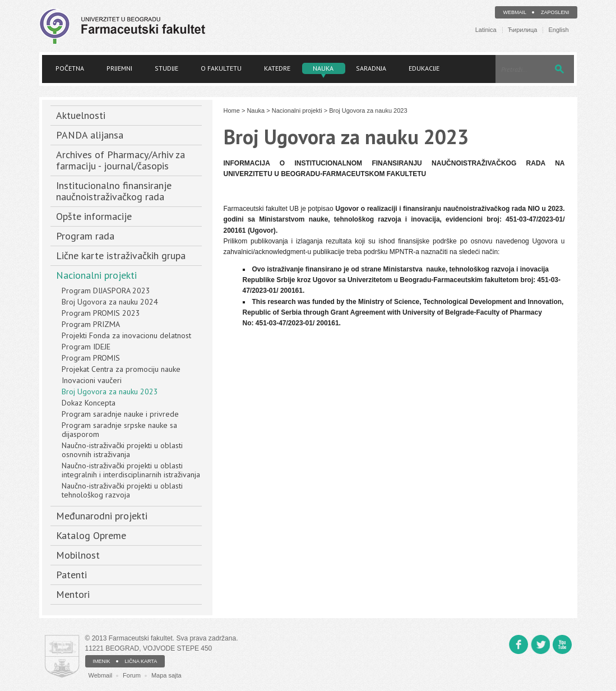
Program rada (85, 236)
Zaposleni (555, 12)
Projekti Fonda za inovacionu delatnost (126, 335)
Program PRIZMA (91, 324)
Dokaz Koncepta (89, 403)
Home (232, 110)
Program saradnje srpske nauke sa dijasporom (119, 430)
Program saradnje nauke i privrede (120, 414)
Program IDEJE (86, 347)
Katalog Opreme (91, 535)
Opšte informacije (94, 216)
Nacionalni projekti (96, 275)
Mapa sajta (166, 675)
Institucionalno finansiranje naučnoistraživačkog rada (114, 191)
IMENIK (102, 661)
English (558, 30)
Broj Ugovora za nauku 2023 (110, 391)
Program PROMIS (91, 358)
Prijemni (119, 68)
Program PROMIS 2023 (101, 313)
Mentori (73, 594)
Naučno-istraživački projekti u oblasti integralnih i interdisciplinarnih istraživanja (131, 470)
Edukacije (424, 68)
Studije (166, 68)
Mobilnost (78, 555)
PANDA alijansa (90, 135)
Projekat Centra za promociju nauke (121, 369)
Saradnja (371, 68)
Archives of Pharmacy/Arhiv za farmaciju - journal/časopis (121, 160)
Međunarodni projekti (102, 516)
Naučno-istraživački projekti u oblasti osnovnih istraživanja (122, 450)
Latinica (486, 30)
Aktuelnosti (81, 115)
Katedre (277, 68)
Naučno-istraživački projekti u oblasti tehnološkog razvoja (122, 490)
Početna (70, 68)
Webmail (515, 12)
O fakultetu (221, 68)
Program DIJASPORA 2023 (106, 291)
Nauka (323, 68)
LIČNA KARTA (141, 661)
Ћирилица (523, 30)
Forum (132, 675)
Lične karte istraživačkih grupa (121, 255)
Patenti (71, 575)
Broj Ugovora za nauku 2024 (110, 302)
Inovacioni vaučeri (92, 380)
